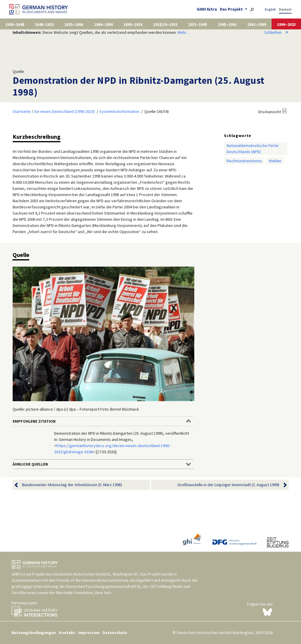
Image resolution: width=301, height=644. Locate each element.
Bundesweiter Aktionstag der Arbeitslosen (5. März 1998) (72, 485)
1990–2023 (286, 24)
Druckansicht (270, 112)
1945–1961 (227, 24)
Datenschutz (115, 633)
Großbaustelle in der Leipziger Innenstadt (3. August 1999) (228, 485)
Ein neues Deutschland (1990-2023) (65, 111)
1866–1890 (103, 24)
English (270, 9)
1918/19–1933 (165, 24)
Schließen (276, 32)
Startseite (22, 111)
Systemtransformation (119, 111)
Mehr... (183, 32)
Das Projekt (232, 9)
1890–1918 (133, 24)
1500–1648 (15, 24)
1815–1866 (74, 24)
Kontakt (67, 633)
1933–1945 (198, 24)
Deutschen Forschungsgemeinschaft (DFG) (103, 586)
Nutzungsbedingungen (34, 633)
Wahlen (275, 161)
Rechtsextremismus (244, 161)
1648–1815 (44, 24)
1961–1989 (257, 24)
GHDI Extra (207, 9)
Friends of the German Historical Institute (93, 580)
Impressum (89, 633)
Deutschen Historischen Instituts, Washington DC (96, 574)
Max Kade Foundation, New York (84, 593)
